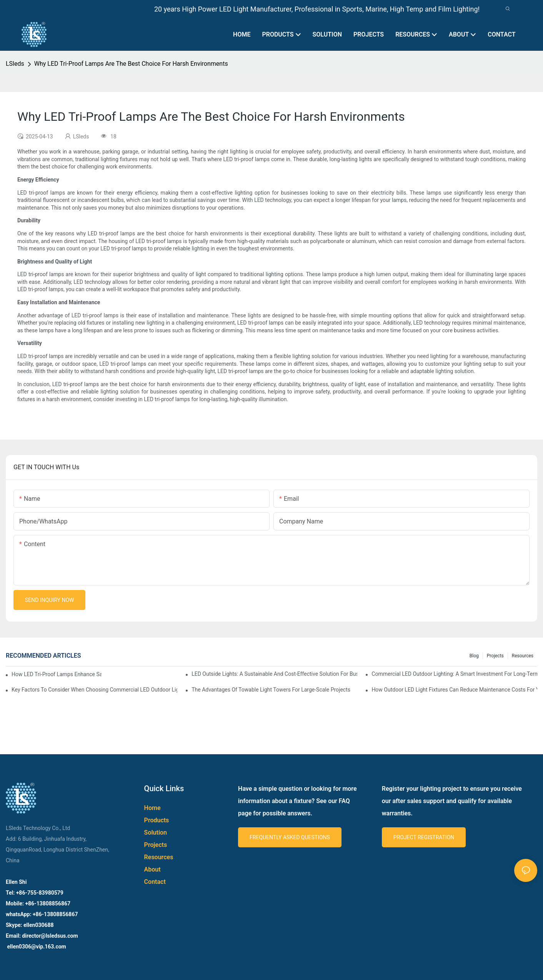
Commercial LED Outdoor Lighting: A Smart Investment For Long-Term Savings (454, 674)
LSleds (15, 64)
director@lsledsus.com (51, 936)
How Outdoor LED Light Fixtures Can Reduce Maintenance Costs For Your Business (454, 690)
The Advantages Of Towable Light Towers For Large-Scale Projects (271, 690)
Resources (523, 656)
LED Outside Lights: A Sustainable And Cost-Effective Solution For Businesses (274, 674)
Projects (495, 656)
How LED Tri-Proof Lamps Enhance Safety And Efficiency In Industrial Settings (57, 674)
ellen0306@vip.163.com (36, 947)
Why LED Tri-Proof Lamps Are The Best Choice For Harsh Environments (131, 64)
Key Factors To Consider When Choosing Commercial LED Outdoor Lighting (94, 690)
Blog (474, 656)
